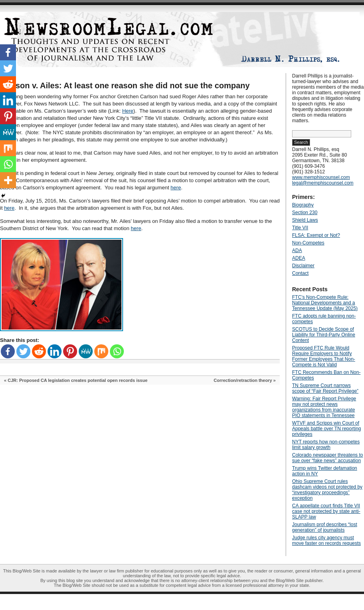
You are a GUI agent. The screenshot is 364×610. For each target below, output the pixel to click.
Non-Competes (308, 243)
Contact (300, 273)
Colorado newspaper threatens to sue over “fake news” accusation (327, 458)
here (176, 188)
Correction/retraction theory (243, 380)
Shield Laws (305, 220)
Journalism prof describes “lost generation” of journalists (325, 527)
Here (128, 111)
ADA (297, 250)
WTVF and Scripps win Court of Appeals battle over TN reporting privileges (327, 429)
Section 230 (305, 213)
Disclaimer (303, 266)
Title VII (300, 228)
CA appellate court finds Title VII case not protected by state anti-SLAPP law (326, 511)
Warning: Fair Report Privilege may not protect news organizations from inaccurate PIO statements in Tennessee (324, 407)
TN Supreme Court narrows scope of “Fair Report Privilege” (325, 388)
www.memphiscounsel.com (321, 177)
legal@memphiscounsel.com (323, 183)
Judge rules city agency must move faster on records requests (326, 540)
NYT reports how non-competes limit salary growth (326, 445)
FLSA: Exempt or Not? (316, 235)
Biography (303, 205)
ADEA (299, 258)
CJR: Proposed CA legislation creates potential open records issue (78, 380)
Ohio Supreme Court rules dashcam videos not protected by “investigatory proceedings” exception (327, 490)
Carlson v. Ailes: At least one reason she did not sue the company (125, 85)
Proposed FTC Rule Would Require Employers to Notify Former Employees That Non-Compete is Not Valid (324, 356)
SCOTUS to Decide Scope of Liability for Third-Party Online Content (324, 335)
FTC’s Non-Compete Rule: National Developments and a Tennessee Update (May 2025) (325, 303)
